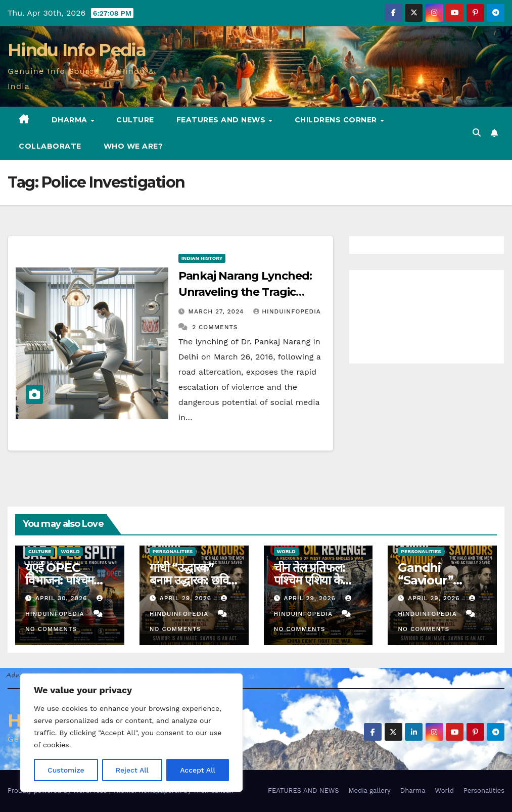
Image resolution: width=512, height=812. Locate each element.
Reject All (132, 770)
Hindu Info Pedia (77, 50)
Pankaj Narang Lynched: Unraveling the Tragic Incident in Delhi (245, 292)
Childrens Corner (337, 120)
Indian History (202, 258)
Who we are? (133, 146)
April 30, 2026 (62, 598)
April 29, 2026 (187, 598)
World (70, 551)
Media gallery (369, 791)
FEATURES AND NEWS (222, 120)
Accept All (198, 770)
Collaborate (50, 146)
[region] (131, 733)
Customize (66, 770)
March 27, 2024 (218, 311)
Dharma (71, 120)
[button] (477, 133)
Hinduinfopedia (287, 311)
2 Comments (215, 327)
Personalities (173, 551)
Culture (135, 120)
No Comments (51, 629)
